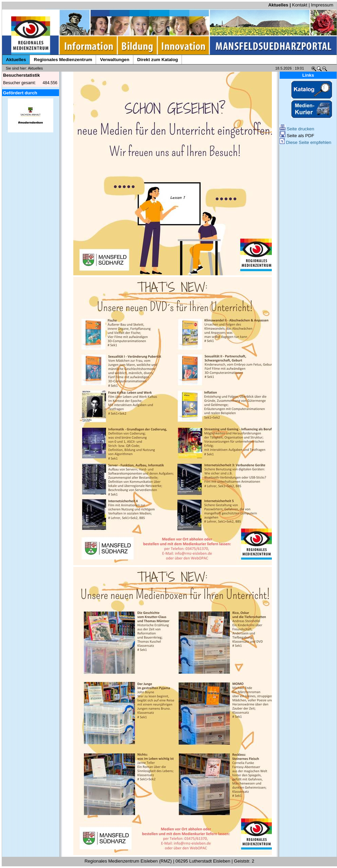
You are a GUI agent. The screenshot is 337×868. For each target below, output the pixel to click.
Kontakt (300, 5)
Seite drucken (297, 129)
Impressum (322, 5)
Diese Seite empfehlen (305, 142)
